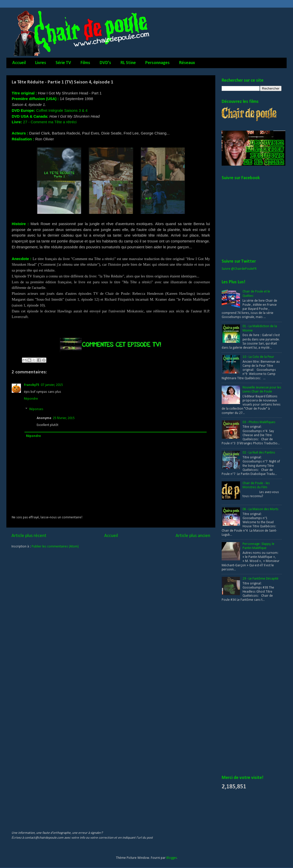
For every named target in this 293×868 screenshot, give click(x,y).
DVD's (105, 63)
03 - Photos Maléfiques (259, 422)
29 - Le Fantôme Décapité (261, 579)
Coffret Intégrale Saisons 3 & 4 (62, 111)
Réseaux (187, 63)
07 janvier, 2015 (52, 385)
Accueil (19, 63)
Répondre (31, 399)
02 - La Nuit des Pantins (259, 453)
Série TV (63, 63)
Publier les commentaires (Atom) (55, 547)
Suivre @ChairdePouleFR (239, 269)
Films (85, 63)
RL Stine (128, 63)
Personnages (157, 63)
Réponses (36, 409)
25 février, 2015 (64, 418)
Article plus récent (29, 536)
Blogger (172, 858)
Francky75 (32, 385)
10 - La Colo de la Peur (258, 357)
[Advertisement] (104, 810)
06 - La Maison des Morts (261, 509)
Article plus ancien (193, 536)
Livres (41, 63)
